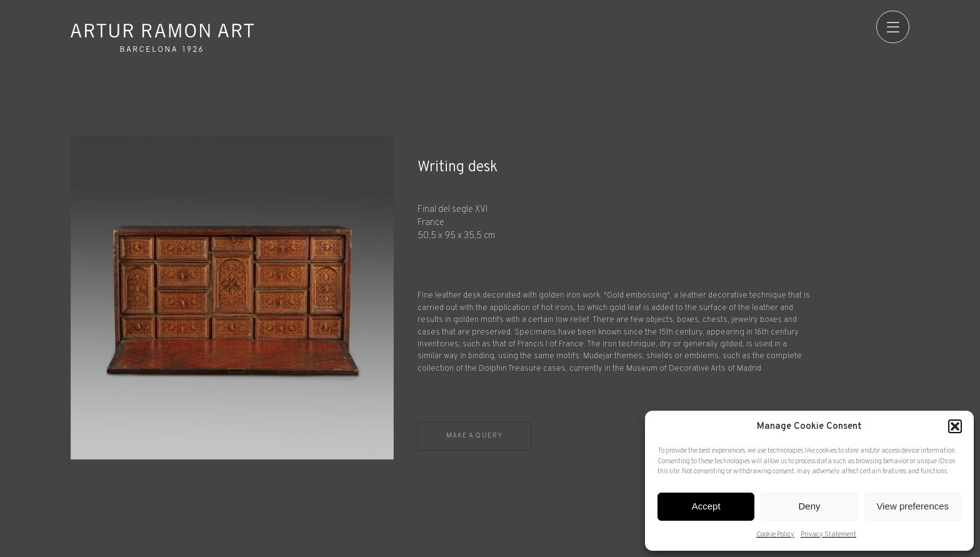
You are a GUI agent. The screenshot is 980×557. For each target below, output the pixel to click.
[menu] (893, 27)
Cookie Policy (775, 534)
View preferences (913, 506)
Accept (706, 506)
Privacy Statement (828, 534)
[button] (955, 426)
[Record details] (663, 284)
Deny (809, 506)
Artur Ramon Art (162, 38)
